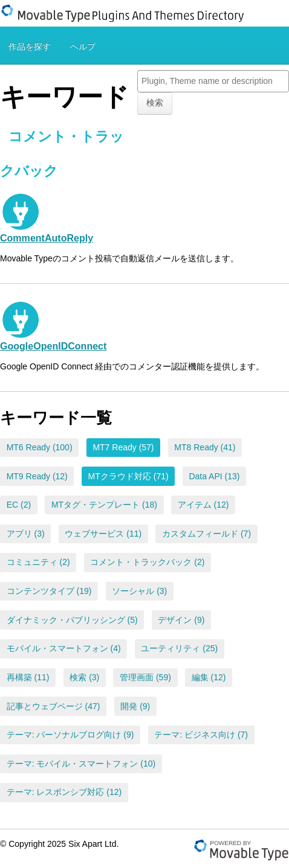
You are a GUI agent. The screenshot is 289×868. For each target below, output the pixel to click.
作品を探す (30, 46)
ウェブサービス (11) (103, 534)
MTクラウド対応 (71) (128, 476)
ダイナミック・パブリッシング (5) (72, 620)
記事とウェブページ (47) (54, 706)
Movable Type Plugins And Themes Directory (130, 13)
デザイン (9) (181, 620)
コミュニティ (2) (38, 562)
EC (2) (19, 505)
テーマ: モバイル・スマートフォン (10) (81, 764)
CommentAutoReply (47, 238)
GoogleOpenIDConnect (53, 346)
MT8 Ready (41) (205, 447)
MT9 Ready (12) (37, 476)
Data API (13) (214, 476)
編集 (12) (209, 677)
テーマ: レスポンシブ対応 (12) (64, 792)
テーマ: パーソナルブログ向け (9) (70, 735)
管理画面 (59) (145, 677)
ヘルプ (83, 46)
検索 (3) (84, 677)
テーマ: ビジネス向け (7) (201, 735)
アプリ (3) (26, 534)
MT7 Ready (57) (123, 447)
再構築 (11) (28, 677)
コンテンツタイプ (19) (49, 591)
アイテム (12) (203, 505)
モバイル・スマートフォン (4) (64, 648)
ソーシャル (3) (139, 591)
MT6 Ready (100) (40, 447)
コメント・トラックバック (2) (147, 562)
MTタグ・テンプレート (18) (104, 505)
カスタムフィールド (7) (206, 534)
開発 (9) (135, 706)
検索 (155, 103)
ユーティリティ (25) (179, 648)
